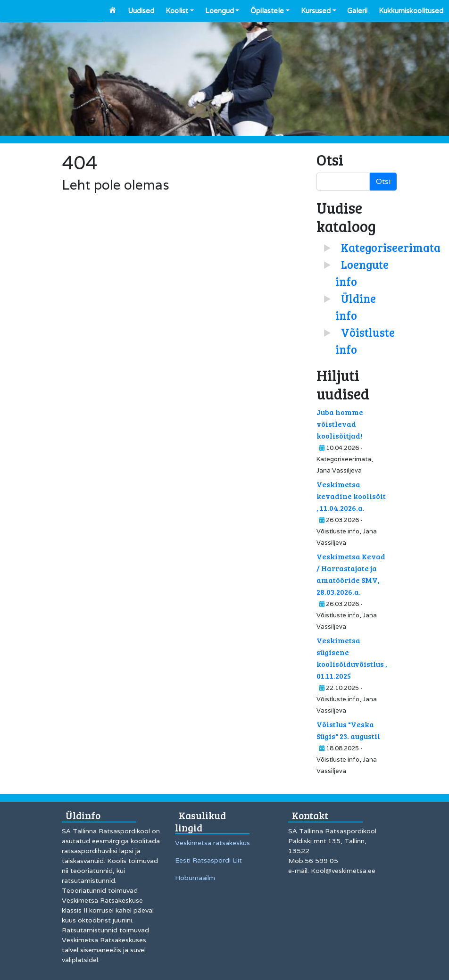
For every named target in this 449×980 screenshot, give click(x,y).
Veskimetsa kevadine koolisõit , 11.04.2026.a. (351, 496)
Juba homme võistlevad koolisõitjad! (340, 424)
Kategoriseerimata (391, 247)
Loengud (220, 11)
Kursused (316, 11)
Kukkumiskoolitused (411, 11)
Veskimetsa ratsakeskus (212, 843)
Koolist (177, 11)
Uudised (141, 11)
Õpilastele (267, 11)
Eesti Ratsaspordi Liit (208, 860)
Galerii (357, 11)
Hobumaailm (195, 878)
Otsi (383, 181)
